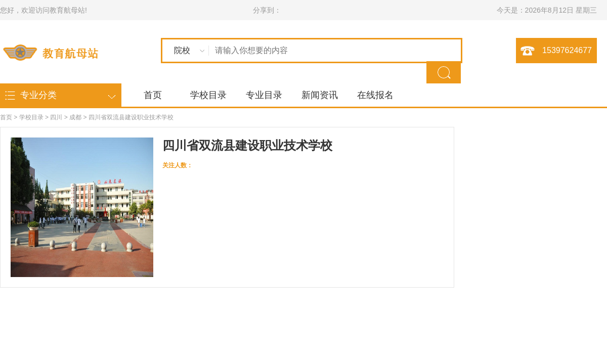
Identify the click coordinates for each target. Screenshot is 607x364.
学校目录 (208, 95)
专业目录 (264, 95)
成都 (75, 117)
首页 (153, 95)
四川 (56, 117)
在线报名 (375, 95)
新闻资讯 (320, 95)
